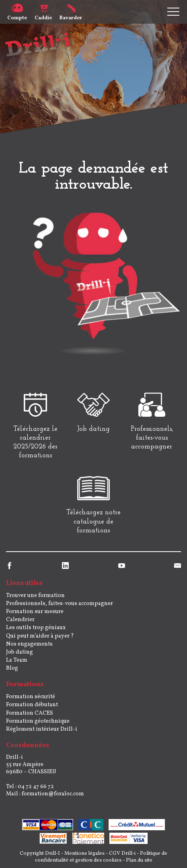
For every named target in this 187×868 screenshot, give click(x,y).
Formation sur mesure (35, 612)
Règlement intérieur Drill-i (42, 729)
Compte (17, 15)
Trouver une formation (35, 596)
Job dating (20, 652)
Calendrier (20, 620)
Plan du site (139, 860)
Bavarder (71, 15)
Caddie (43, 15)
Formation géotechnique (38, 721)
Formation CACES (30, 713)
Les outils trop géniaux (36, 628)
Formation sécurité (31, 697)
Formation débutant (32, 705)
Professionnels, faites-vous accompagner (60, 604)
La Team (17, 660)
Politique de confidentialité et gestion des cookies (101, 857)
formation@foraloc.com (53, 794)
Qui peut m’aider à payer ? (40, 636)
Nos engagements (29, 644)
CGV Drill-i (122, 854)
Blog (12, 668)
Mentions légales (84, 854)
